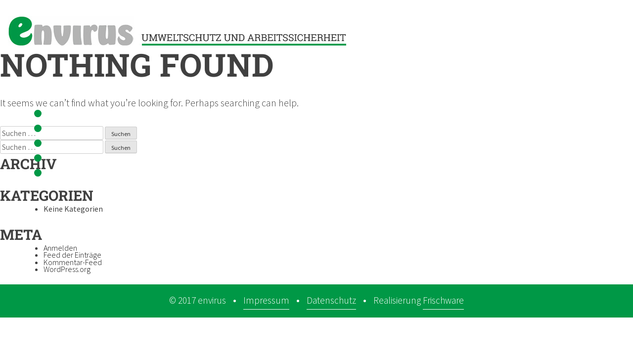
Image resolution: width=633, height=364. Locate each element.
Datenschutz (331, 300)
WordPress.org (67, 269)
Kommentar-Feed (73, 262)
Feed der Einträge (72, 255)
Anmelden (60, 248)
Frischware (443, 300)
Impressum (266, 300)
